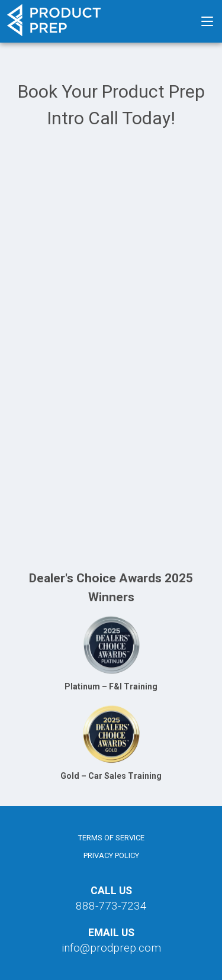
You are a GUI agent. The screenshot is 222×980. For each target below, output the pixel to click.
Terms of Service (111, 838)
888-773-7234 (111, 906)
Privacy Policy (111, 855)
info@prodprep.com (111, 948)
